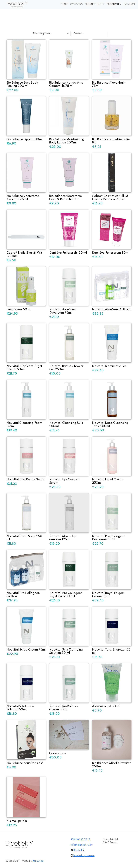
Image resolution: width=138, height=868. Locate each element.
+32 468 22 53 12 (80, 839)
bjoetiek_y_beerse (84, 856)
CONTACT (129, 4)
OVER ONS (76, 4)
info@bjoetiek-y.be (82, 845)
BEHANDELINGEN (95, 4)
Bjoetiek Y (79, 850)
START (64, 4)
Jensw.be (38, 861)
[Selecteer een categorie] (51, 34)
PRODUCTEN (114, 4)
